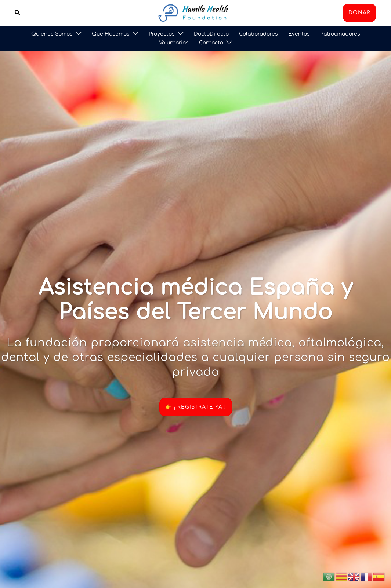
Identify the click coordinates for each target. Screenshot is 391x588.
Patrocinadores (340, 34)
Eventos (299, 34)
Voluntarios (174, 43)
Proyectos (162, 34)
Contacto (211, 43)
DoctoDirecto (211, 34)
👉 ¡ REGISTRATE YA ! (196, 407)
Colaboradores (258, 34)
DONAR (359, 13)
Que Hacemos (111, 34)
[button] (18, 13)
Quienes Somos (52, 34)
